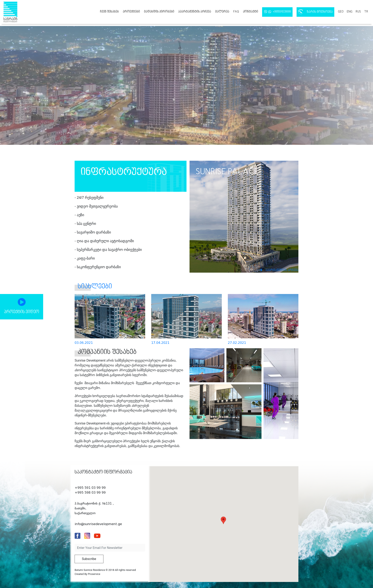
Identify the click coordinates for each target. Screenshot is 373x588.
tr (366, 12)
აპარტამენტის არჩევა (195, 12)
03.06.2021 (84, 343)
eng (350, 12)
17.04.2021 (160, 343)
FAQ (236, 12)
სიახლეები (95, 287)
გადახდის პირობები (159, 12)
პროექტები (131, 12)
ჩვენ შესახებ (109, 12)
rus (358, 12)
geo (341, 12)
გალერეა (222, 12)
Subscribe (89, 559)
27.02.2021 (237, 343)
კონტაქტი (251, 12)
